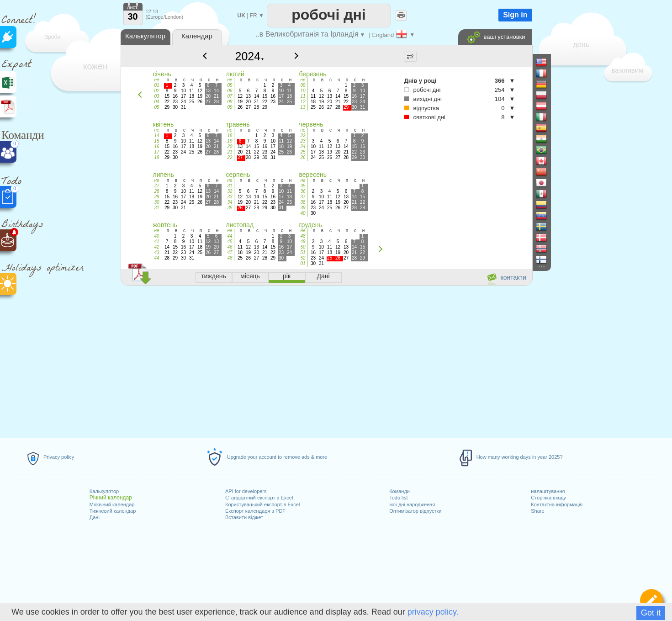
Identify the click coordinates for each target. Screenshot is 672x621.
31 (156, 208)
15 (156, 141)
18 (156, 157)
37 (303, 197)
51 (303, 252)
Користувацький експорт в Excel (262, 504)
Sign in (515, 15)
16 (156, 146)
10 (303, 91)
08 (230, 102)
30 (156, 202)
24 (303, 146)
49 (303, 241)
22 (230, 157)
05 (156, 107)
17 (156, 152)
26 (303, 157)
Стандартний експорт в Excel (259, 498)
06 (230, 91)
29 (156, 197)
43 (156, 252)
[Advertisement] (326, 360)
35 (230, 208)
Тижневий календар (113, 511)
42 (156, 247)
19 (230, 141)
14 (156, 135)
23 (303, 141)
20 (230, 146)
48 (230, 258)
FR (254, 16)
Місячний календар (112, 504)
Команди (399, 491)
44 (156, 258)
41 (156, 241)
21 (230, 152)
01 (156, 85)
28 (156, 191)
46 (230, 247)
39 (303, 208)
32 (230, 191)
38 (303, 202)
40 (303, 213)
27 (156, 186)
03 (156, 96)
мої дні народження (412, 504)
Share (537, 511)
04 (156, 102)
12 (303, 102)
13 (303, 107)
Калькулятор (104, 491)
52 (303, 258)
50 (303, 247)
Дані (95, 517)
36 (303, 191)
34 (230, 202)
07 (230, 96)
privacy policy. (433, 612)
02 (156, 91)
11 (303, 96)
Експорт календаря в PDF (255, 511)
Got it (651, 613)
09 (230, 107)
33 (230, 197)
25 (303, 152)
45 (230, 241)
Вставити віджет (244, 517)
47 (230, 252)
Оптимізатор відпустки (415, 511)
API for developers (246, 491)
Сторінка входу (548, 498)
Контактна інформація (557, 504)
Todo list (398, 498)
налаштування (548, 491)
